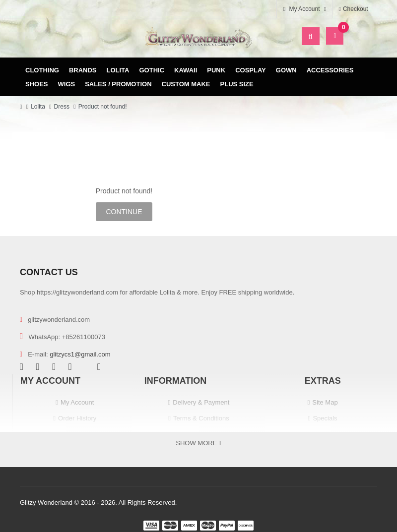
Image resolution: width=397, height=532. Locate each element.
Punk (216, 70)
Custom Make (186, 84)
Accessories (330, 70)
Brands (83, 70)
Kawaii (186, 70)
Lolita (118, 70)
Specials (325, 418)
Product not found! (103, 107)
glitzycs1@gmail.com (80, 354)
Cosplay (251, 70)
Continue (124, 212)
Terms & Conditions (201, 418)
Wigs (67, 84)
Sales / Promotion (118, 84)
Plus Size (237, 84)
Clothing (42, 70)
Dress (62, 107)
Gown (286, 70)
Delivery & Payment (201, 402)
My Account (77, 402)
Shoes (37, 84)
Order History (77, 418)
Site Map (325, 402)
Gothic (152, 70)
